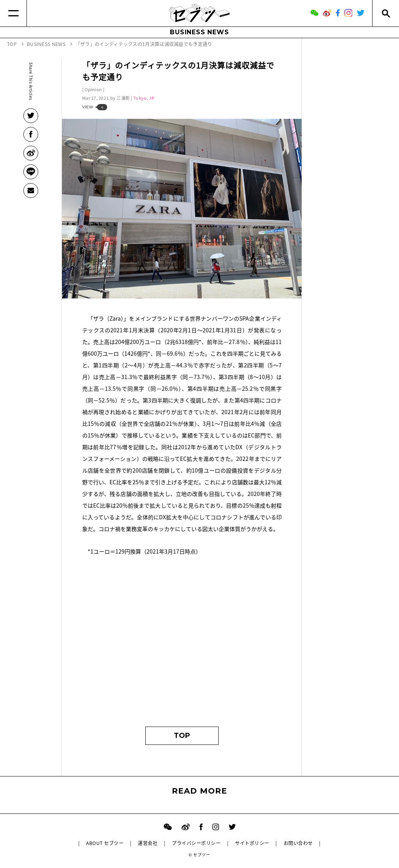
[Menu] (13, 13)
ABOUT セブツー (105, 843)
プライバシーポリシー (196, 843)
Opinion (93, 89)
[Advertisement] (182, 645)
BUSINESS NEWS (199, 32)
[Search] (386, 13)
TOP (182, 736)
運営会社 (148, 843)
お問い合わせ (298, 843)
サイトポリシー (252, 843)
